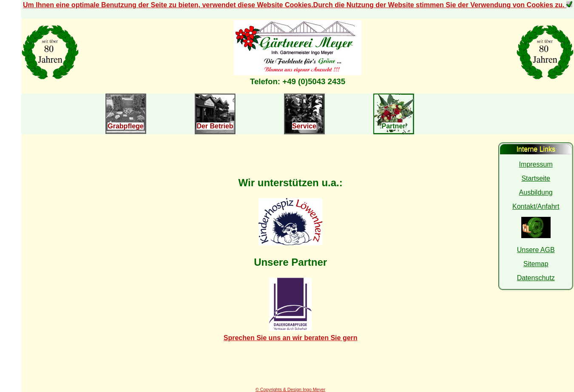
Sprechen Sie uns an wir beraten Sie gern (291, 338)
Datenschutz (536, 278)
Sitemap (536, 264)
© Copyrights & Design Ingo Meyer (290, 389)
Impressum (536, 164)
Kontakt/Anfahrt (536, 206)
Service (304, 126)
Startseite (536, 178)
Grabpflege (125, 126)
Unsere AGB (536, 250)
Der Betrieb (215, 126)
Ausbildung (536, 192)
